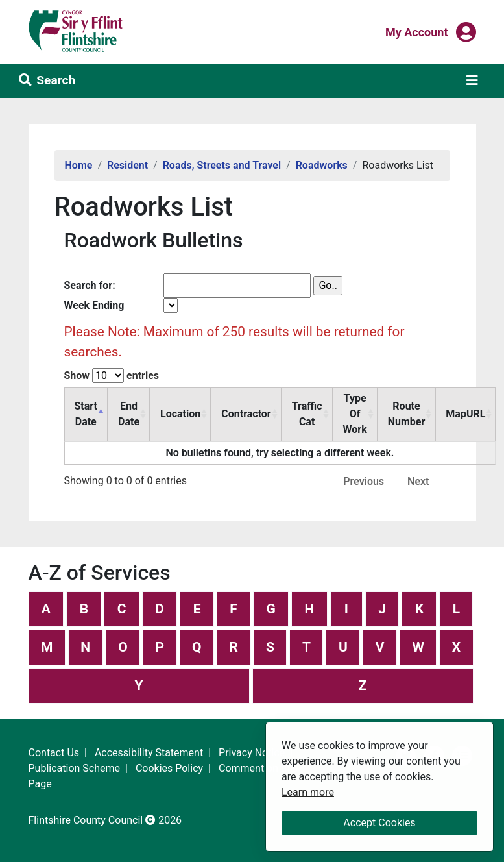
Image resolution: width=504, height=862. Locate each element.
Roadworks (322, 165)
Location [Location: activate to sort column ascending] (180, 414)
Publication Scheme (75, 768)
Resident (127, 165)
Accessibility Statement (149, 753)
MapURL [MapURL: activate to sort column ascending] (465, 414)
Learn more (308, 792)
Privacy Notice (252, 753)
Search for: (90, 285)
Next (418, 481)
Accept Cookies (379, 823)
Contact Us (54, 753)
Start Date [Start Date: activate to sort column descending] (86, 414)
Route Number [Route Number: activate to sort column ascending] (407, 414)
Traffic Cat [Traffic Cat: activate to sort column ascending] (307, 414)
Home (79, 165)
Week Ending (94, 305)
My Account (417, 31)
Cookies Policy (169, 768)
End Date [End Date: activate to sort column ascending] (129, 414)
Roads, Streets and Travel (222, 165)
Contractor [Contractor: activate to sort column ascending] (246, 414)
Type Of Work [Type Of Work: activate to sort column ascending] (355, 414)
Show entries (112, 376)
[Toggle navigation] (472, 80)
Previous (364, 481)
